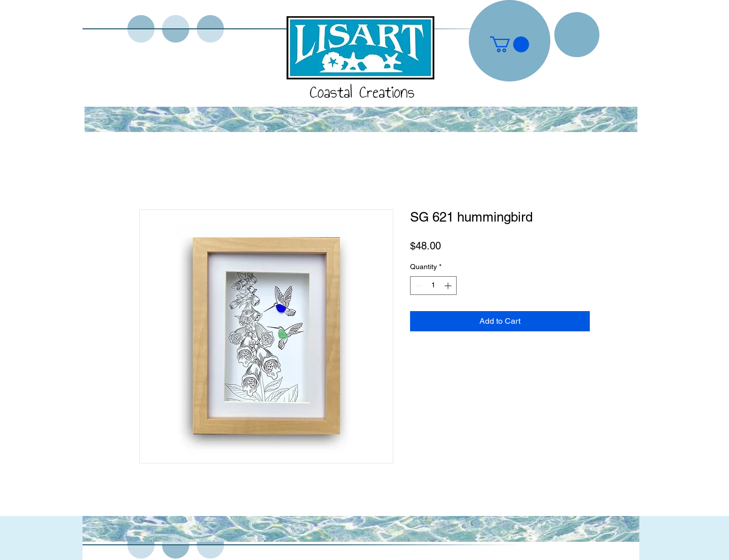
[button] (510, 44)
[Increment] (449, 286)
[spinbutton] (433, 286)
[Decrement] (418, 286)
